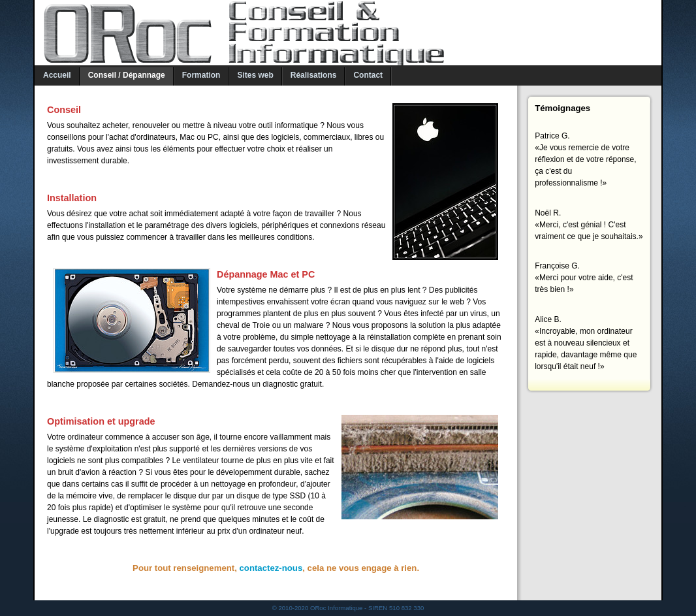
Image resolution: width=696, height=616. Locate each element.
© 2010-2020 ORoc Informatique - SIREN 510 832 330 (348, 608)
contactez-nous (271, 568)
